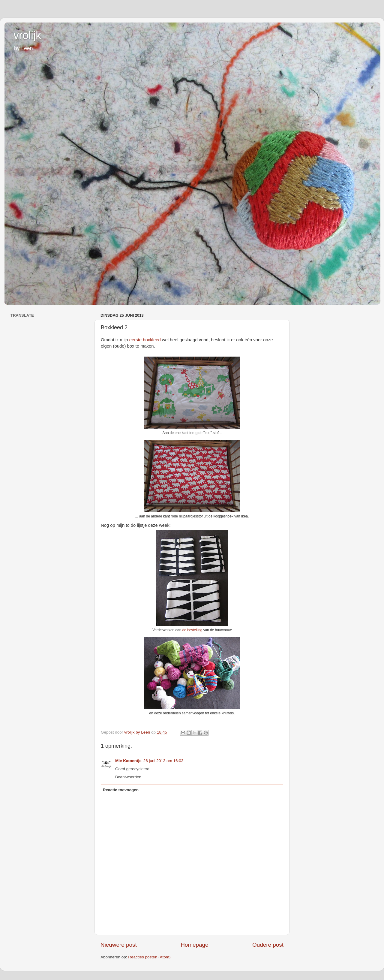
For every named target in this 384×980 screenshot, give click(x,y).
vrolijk (27, 35)
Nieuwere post (119, 945)
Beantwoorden (128, 777)
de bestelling (192, 630)
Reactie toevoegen (121, 790)
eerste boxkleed (145, 340)
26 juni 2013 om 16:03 (163, 761)
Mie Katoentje (128, 761)
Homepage (194, 945)
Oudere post (268, 945)
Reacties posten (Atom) (149, 957)
